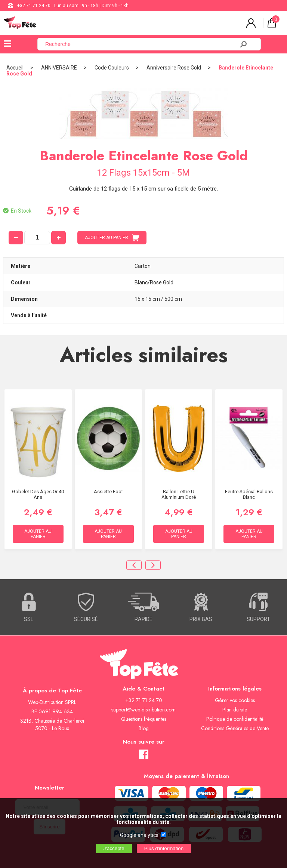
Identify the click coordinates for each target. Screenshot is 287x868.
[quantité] (37, 238)
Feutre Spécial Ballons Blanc (249, 494)
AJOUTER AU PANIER (112, 238)
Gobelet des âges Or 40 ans (38, 494)
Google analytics (139, 835)
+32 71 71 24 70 (34, 6)
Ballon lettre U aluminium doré (179, 494)
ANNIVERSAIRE (59, 68)
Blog (144, 728)
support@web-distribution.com (143, 710)
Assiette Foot (108, 492)
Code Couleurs (112, 68)
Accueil (15, 68)
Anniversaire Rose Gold (174, 68)
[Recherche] (141, 44)
